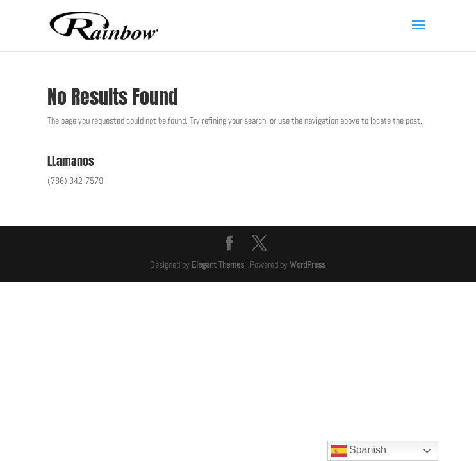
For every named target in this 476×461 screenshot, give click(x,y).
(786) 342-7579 (75, 181)
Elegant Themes (218, 264)
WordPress (308, 264)
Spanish (359, 451)
